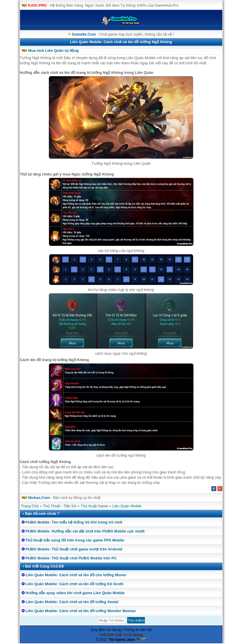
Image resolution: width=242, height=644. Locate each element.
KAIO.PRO (37, 5)
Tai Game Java (122, 640)
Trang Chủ (30, 506)
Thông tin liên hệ (138, 630)
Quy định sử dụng (106, 630)
